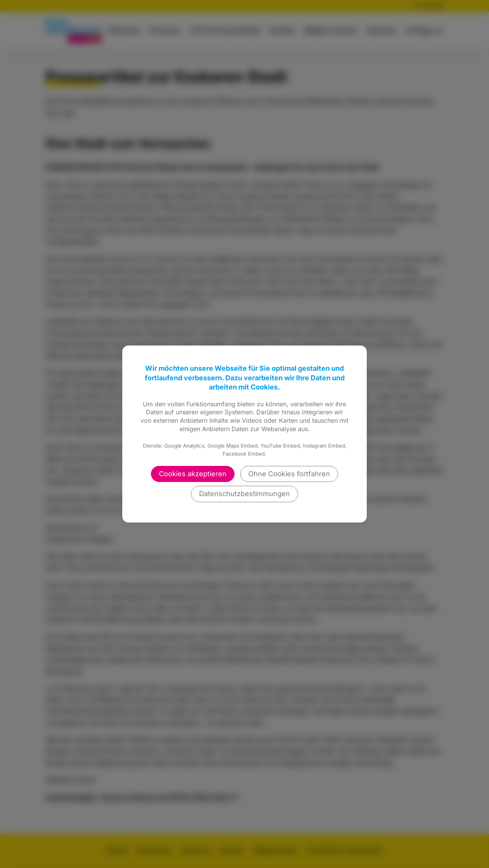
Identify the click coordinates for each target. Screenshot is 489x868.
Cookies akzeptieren (193, 474)
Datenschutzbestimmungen (244, 494)
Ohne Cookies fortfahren (289, 474)
